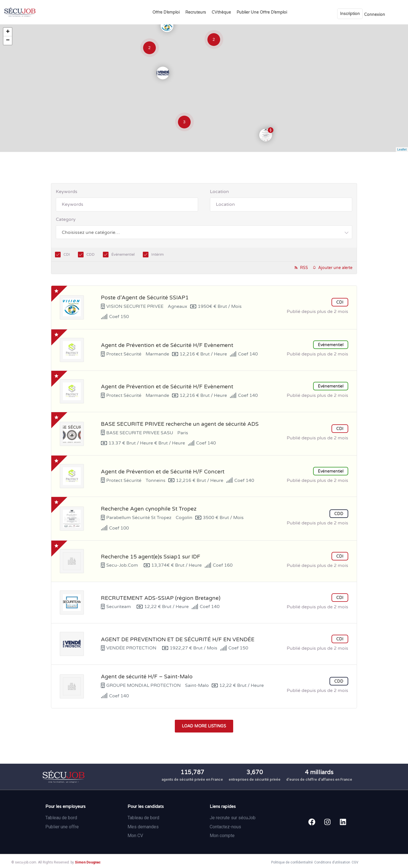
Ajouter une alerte (335, 268)
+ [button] (8, 32)
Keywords (67, 192)
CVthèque (221, 12)
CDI (67, 255)
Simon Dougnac (88, 862)
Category (66, 219)
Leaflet (402, 149)
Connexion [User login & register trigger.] (375, 15)
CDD (91, 255)
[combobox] (204, 232)
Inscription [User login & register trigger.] (350, 14)
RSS (304, 268)
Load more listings (204, 726)
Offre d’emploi (166, 12)
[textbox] (91, 232)
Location (219, 192)
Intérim (158, 255)
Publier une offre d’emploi (262, 12)
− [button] (8, 41)
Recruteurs (196, 12)
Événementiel (123, 255)
